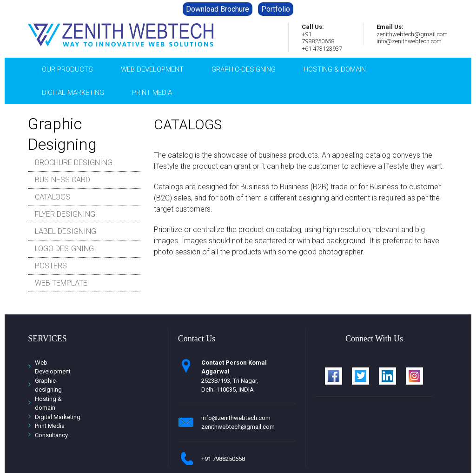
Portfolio (276, 9)
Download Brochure (218, 9)
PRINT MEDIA (152, 93)
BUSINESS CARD (63, 180)
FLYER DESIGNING (65, 214)
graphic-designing (244, 69)
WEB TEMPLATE (61, 283)
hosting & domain (335, 69)
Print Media (50, 426)
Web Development (152, 69)
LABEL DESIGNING (66, 231)
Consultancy (51, 435)
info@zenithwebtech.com (236, 418)
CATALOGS (53, 197)
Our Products (67, 69)
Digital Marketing (73, 93)
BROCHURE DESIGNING (74, 163)
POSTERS (51, 266)
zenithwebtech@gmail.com (238, 427)
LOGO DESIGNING (64, 249)
